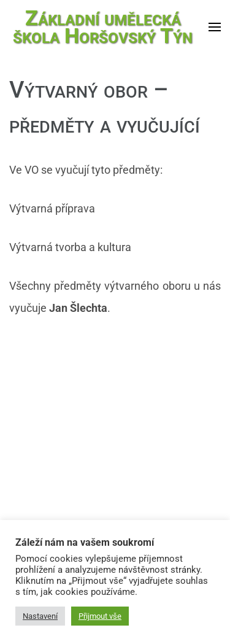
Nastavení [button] (40, 616)
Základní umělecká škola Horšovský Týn (103, 27)
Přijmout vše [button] (100, 616)
